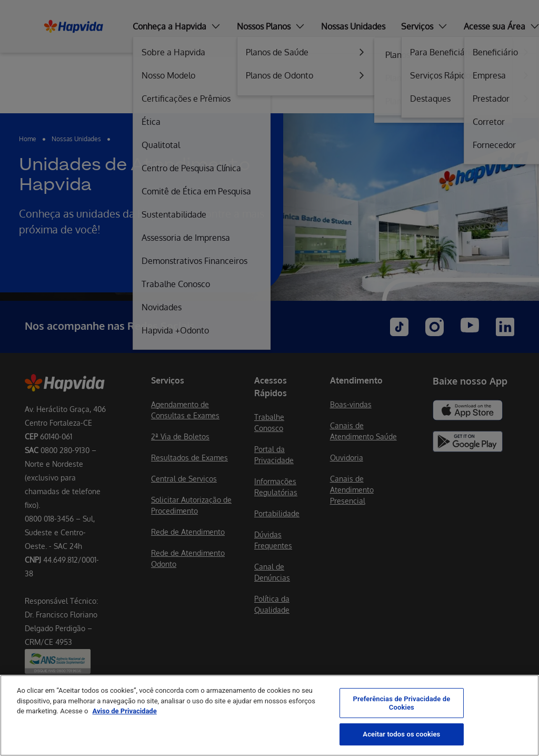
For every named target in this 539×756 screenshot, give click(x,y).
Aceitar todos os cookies (401, 734)
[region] (269, 715)
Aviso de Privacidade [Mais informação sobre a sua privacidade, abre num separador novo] (125, 711)
